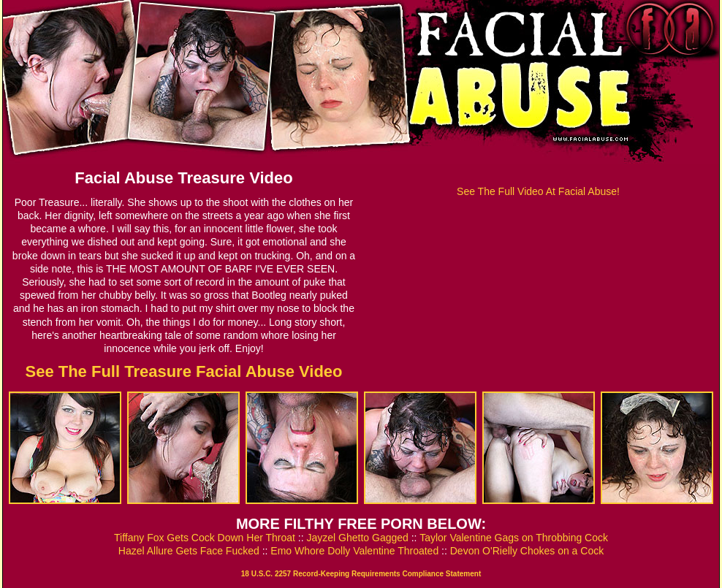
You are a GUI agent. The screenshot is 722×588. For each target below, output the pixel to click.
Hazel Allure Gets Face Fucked (189, 551)
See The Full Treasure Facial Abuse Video (183, 371)
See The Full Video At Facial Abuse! (538, 191)
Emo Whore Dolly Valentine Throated (354, 551)
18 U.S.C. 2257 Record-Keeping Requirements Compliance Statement (361, 574)
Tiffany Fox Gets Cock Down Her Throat (205, 538)
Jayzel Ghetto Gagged (358, 538)
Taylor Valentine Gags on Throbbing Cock (514, 538)
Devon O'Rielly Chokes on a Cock (527, 551)
